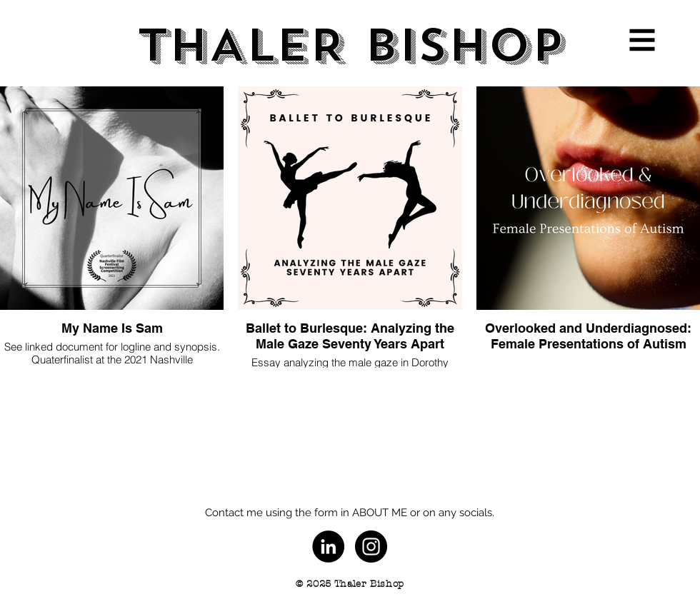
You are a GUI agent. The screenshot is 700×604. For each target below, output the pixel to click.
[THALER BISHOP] (350, 46)
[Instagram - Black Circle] (371, 547)
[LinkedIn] (328, 547)
